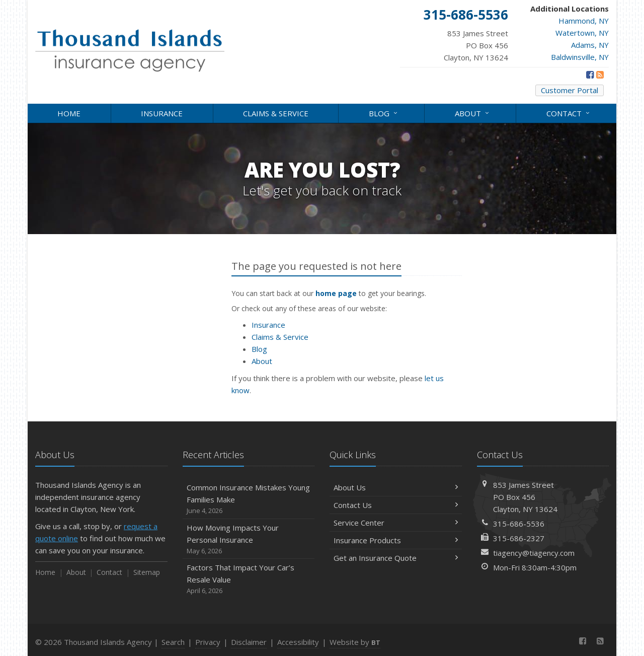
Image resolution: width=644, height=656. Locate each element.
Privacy (208, 642)
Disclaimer (249, 642)
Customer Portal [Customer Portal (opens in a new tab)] (570, 90)
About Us (396, 487)
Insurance (162, 113)
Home (69, 113)
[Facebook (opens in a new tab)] (590, 75)
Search (173, 642)
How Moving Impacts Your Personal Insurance (249, 539)
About (473, 113)
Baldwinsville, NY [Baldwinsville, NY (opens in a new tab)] (580, 57)
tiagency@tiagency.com (534, 553)
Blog (384, 113)
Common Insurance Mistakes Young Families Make (249, 499)
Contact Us (396, 505)
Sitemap (147, 572)
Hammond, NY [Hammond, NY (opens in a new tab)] (584, 21)
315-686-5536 (519, 524)
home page (336, 293)
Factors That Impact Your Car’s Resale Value (249, 579)
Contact (569, 113)
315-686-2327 (519, 538)
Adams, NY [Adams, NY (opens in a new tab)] (590, 45)
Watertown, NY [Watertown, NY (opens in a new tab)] (582, 33)
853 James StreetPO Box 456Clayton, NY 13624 (525, 497)
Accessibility (298, 642)
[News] (600, 75)
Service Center (396, 523)
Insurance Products (396, 540)
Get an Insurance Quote (396, 558)
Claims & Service (276, 113)
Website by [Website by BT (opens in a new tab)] (355, 642)
